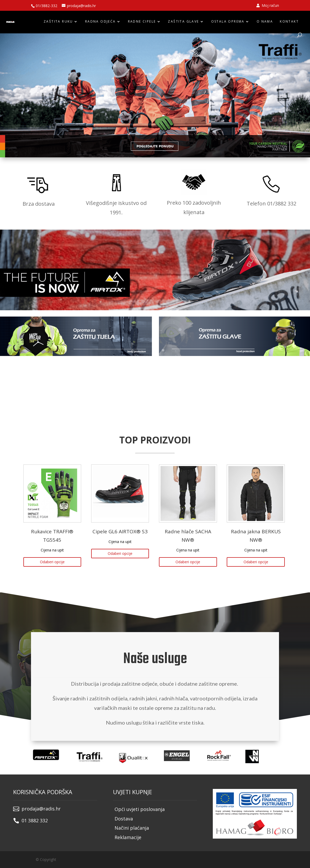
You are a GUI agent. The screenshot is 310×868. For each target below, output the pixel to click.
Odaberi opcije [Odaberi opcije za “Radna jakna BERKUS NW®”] (256, 562)
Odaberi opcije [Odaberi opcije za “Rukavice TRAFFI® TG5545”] (52, 562)
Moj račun (268, 6)
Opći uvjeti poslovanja (140, 809)
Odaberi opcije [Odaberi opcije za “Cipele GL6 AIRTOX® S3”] (120, 553)
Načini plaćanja (132, 828)
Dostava (124, 819)
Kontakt (289, 22)
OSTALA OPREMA (228, 22)
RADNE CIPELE (142, 22)
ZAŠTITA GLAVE (183, 22)
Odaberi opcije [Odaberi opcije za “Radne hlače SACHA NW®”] (188, 562)
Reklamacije (128, 837)
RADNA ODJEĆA (100, 22)
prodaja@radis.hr (41, 809)
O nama (265, 22)
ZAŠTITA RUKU (58, 22)
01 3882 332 (35, 820)
